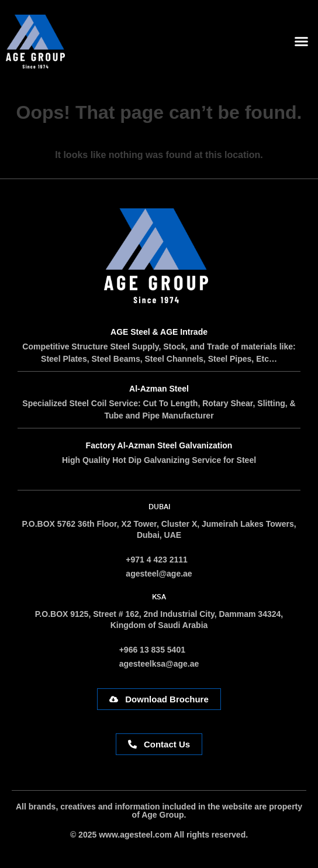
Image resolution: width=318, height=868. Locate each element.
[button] (302, 42)
